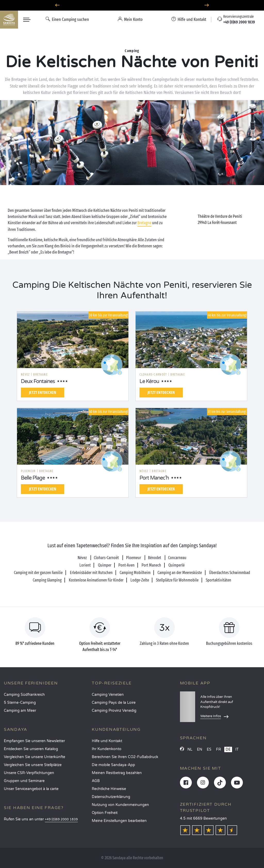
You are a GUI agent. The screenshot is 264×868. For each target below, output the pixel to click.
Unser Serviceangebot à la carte (31, 789)
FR (218, 749)
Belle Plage (33, 478)
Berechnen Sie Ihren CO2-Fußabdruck (125, 757)
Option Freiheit (105, 813)
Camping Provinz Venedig (114, 711)
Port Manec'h (154, 478)
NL (190, 749)
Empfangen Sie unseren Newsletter (34, 741)
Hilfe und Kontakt (107, 741)
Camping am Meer (20, 711)
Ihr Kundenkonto (107, 749)
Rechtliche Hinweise (109, 789)
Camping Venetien (108, 695)
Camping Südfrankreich (24, 695)
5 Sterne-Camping (20, 703)
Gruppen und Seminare (24, 781)
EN (200, 749)
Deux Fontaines (38, 381)
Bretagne (144, 223)
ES (209, 749)
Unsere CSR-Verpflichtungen (29, 773)
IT (237, 749)
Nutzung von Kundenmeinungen (120, 805)
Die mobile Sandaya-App (113, 765)
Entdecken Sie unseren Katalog (31, 749)
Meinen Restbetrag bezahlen (117, 773)
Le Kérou (149, 381)
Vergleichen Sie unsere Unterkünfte (35, 757)
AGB (96, 781)
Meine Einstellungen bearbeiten (119, 821)
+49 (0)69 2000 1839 (61, 819)
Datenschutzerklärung (111, 797)
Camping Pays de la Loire (114, 703)
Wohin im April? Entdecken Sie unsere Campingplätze (132, 5)
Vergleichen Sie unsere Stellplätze (33, 765)
